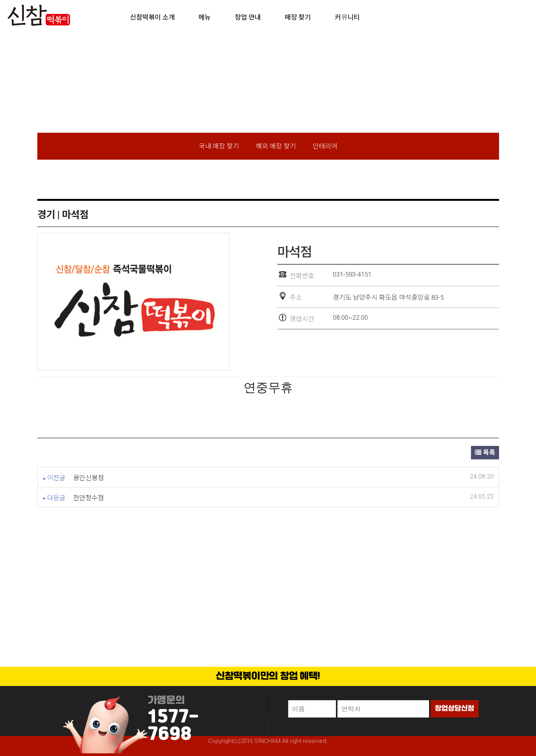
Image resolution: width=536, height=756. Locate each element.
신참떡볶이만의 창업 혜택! (268, 676)
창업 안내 (248, 17)
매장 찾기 (298, 17)
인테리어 (325, 146)
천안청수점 (88, 498)
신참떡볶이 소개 (152, 17)
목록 (485, 452)
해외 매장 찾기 (276, 146)
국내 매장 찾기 (219, 146)
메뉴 (205, 17)
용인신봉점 (88, 478)
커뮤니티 (347, 17)
